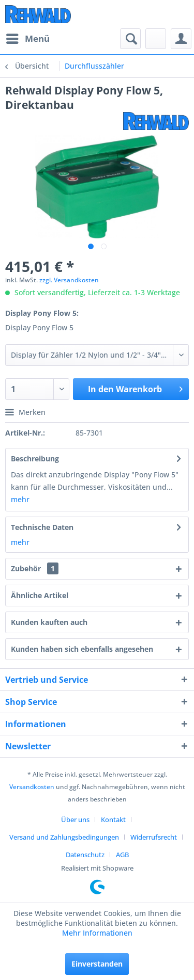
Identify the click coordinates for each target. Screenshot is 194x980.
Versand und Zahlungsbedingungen (64, 837)
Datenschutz (85, 855)
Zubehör (35, 568)
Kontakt (113, 820)
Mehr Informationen (97, 933)
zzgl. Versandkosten (69, 280)
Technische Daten (42, 527)
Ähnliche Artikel (40, 595)
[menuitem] (27, 39)
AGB (122, 855)
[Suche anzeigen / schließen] (130, 39)
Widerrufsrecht (154, 837)
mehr (20, 499)
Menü (28, 37)
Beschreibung (35, 459)
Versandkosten (32, 787)
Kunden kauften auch (49, 622)
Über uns (75, 820)
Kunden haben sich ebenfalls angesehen (82, 649)
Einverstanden (97, 964)
